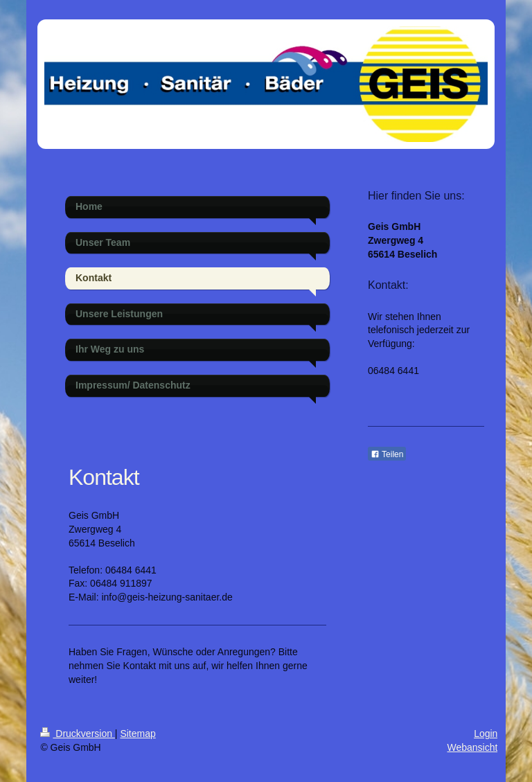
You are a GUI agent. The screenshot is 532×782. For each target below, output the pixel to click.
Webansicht (472, 747)
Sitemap (138, 734)
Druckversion (77, 734)
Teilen (387, 454)
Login (486, 734)
